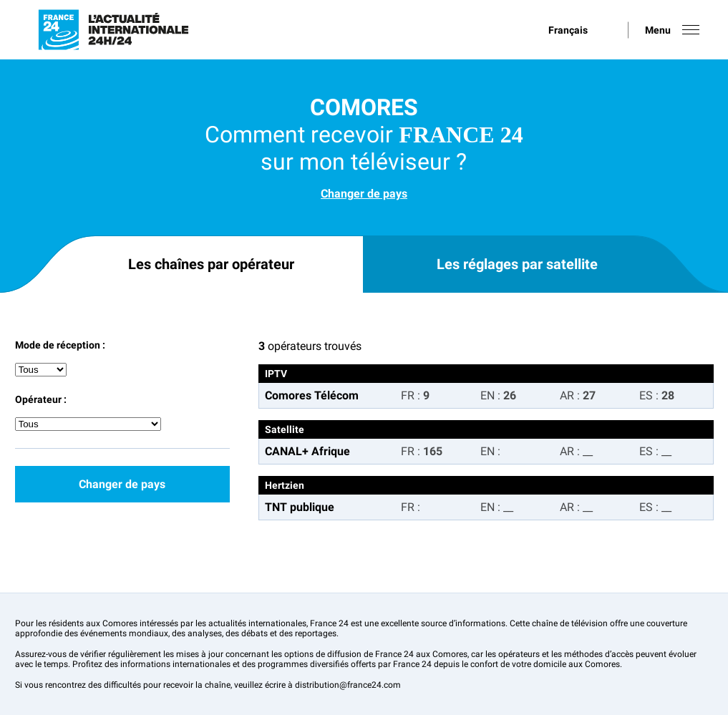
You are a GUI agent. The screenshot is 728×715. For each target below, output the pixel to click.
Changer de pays (364, 194)
